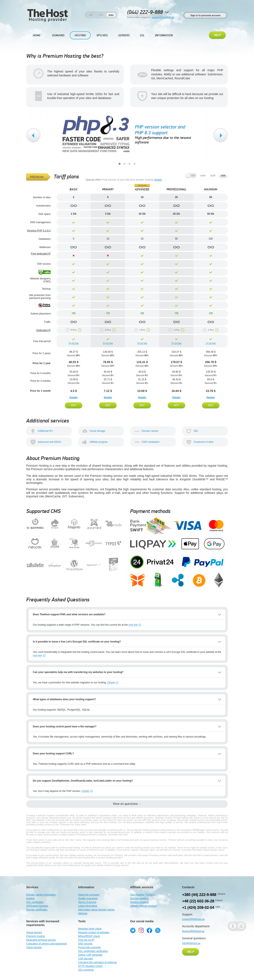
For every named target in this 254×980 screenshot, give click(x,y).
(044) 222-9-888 (145, 12)
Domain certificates (37, 910)
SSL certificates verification (93, 951)
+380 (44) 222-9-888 (199, 895)
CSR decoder (86, 959)
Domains (58, 35)
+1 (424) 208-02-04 (198, 908)
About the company (89, 895)
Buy (73, 405)
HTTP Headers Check (90, 966)
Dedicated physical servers (41, 940)
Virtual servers (34, 932)
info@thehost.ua (191, 943)
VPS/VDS (102, 35)
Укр (91, 15)
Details (158, 180)
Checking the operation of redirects (97, 962)
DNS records (85, 944)
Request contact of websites (94, 932)
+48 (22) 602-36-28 (198, 901)
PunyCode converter (89, 947)
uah (203, 176)
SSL (142, 35)
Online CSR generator (90, 955)
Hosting (80, 35)
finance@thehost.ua (193, 931)
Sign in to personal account (205, 15)
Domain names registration (41, 895)
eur (213, 176)
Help (217, 35)
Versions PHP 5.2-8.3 (39, 231)
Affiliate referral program (144, 906)
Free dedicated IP (41, 254)
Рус (101, 15)
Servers (124, 35)
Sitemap (83, 913)
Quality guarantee (88, 898)
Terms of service (87, 902)
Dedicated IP (44, 330)
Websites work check (90, 929)
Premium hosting (36, 936)
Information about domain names (96, 910)
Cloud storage (34, 947)
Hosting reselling (139, 902)
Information (164, 35)
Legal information (88, 906)
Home (37, 35)
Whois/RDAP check (89, 936)
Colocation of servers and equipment (46, 944)
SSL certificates (35, 902)
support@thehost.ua (163, 17)
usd (223, 176)
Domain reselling (139, 898)
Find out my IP (86, 940)
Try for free (74, 343)
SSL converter (86, 970)
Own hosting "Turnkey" (143, 895)
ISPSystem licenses (37, 906)
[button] (120, 164)
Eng (111, 15)
